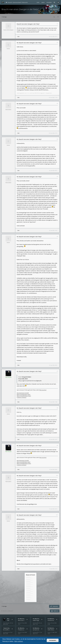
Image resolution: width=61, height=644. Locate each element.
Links (38, 2)
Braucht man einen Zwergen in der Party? (20, 9)
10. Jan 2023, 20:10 (53, 509)
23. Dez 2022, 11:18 (53, 97)
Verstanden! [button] (53, 640)
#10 (57, 475)
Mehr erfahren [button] (19, 641)
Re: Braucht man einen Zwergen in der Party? (29, 43)
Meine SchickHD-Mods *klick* (24, 394)
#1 (57, 24)
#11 (57, 515)
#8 (57, 408)
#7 (57, 371)
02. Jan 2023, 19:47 (53, 230)
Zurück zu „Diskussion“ (7, 611)
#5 (57, 177)
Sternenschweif (17, 2)
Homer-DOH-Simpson (8, 30)
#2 (57, 43)
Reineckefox (8, 110)
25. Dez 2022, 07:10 (53, 133)
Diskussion (25, 2)
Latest (43, 2)
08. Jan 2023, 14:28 (53, 402)
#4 (57, 139)
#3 (57, 103)
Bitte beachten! (43, 390)
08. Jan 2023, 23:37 (53, 439)
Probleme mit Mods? (22, 397)
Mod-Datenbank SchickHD (23, 393)
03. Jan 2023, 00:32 (53, 365)
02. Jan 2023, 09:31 (53, 171)
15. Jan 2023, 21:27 (53, 569)
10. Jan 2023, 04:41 (53, 469)
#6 (57, 236)
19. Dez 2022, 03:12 (53, 37)
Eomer (8, 49)
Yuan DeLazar (8, 377)
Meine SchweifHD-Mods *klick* (24, 396)
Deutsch (10, 2)
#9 (57, 445)
